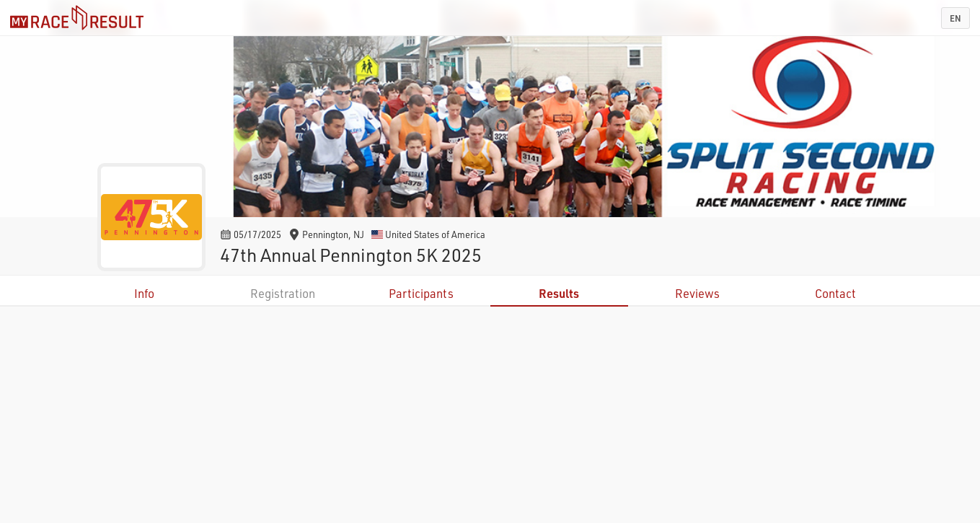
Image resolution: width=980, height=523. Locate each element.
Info (144, 293)
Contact (835, 293)
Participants (421, 293)
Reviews (697, 293)
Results (559, 293)
